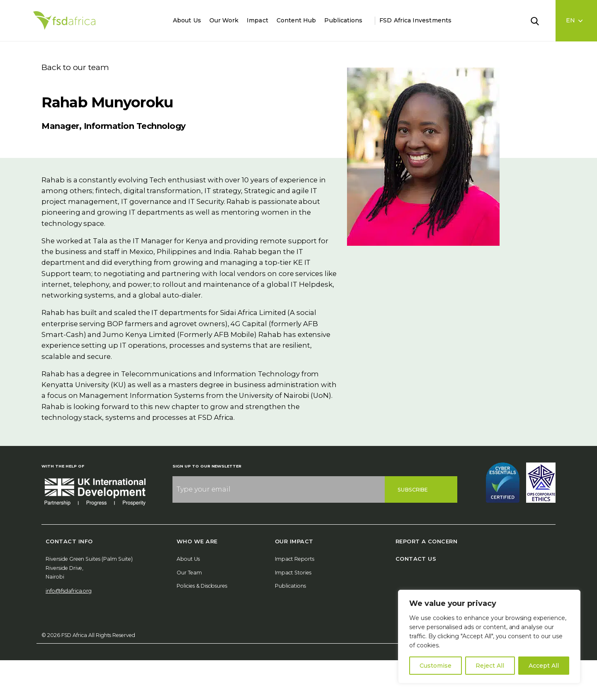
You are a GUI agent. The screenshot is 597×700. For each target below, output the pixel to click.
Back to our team (75, 67)
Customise (436, 666)
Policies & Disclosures (202, 586)
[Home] (64, 21)
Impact (257, 20)
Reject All (490, 666)
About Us (187, 20)
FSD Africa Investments (415, 20)
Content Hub (296, 20)
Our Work (224, 20)
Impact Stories (293, 573)
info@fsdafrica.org (69, 591)
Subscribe (413, 490)
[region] (489, 637)
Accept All (544, 666)
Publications (343, 20)
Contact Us (416, 559)
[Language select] (576, 21)
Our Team (189, 573)
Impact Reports (295, 559)
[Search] (540, 20)
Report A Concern (426, 541)
